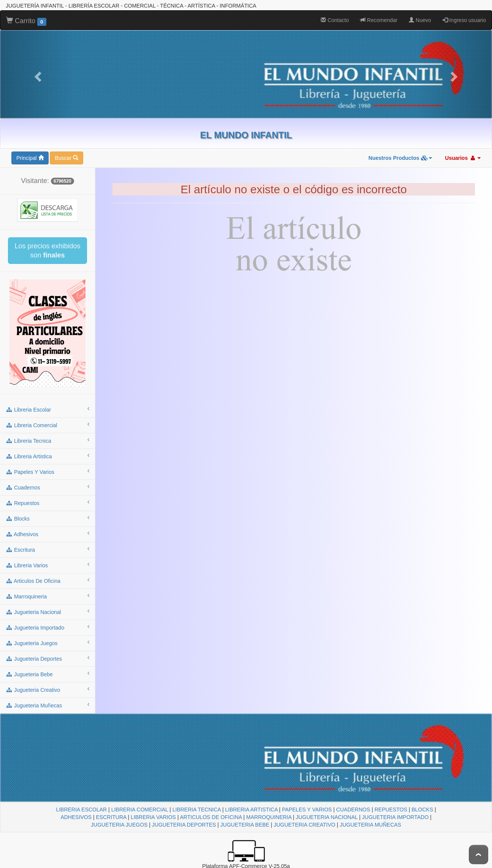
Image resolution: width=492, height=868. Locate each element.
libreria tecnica (47, 440)
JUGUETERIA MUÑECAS (370, 825)
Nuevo (420, 20)
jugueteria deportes (47, 658)
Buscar (66, 158)
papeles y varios (47, 472)
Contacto (335, 20)
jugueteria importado (47, 627)
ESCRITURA (111, 817)
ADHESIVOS (76, 817)
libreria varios (47, 565)
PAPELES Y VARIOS (307, 810)
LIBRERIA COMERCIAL (140, 810)
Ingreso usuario (464, 20)
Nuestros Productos (400, 158)
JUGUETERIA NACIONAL (327, 817)
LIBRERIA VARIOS (153, 817)
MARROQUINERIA (269, 817)
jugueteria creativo (47, 690)
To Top (479, 855)
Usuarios (463, 158)
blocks (47, 518)
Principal (30, 158)
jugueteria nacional (47, 612)
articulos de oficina (47, 581)
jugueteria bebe (47, 674)
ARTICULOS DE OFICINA (211, 817)
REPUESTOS (391, 810)
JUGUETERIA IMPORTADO (395, 817)
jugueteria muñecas (47, 705)
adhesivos (47, 534)
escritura (47, 549)
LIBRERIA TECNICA (197, 810)
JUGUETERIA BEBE (245, 825)
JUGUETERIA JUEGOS (119, 825)
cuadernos (47, 487)
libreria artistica (47, 456)
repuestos (47, 503)
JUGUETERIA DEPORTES (184, 825)
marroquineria (47, 596)
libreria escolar (47, 409)
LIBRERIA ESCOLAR (81, 810)
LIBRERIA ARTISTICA (251, 810)
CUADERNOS (353, 810)
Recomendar (379, 20)
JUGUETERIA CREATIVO (304, 825)
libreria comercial (47, 425)
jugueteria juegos (47, 643)
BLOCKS (422, 810)
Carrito (26, 21)
